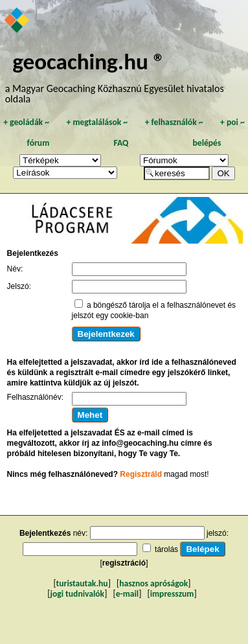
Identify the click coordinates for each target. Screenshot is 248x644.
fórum (39, 143)
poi (232, 122)
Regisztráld (141, 474)
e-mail (127, 594)
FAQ (121, 143)
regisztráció (124, 563)
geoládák (26, 122)
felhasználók (174, 122)
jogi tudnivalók (77, 594)
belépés (207, 143)
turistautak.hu (82, 583)
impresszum (172, 594)
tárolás (166, 549)
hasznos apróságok (153, 583)
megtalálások (97, 122)
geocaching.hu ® (89, 61)
